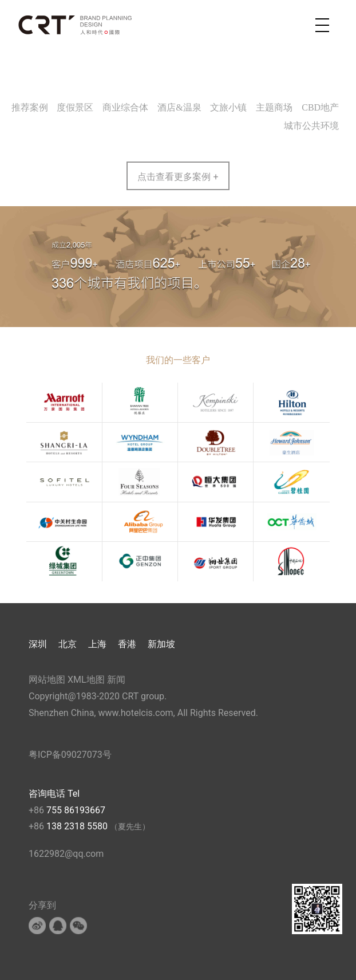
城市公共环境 (311, 126)
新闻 (116, 680)
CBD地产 (320, 107)
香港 (127, 644)
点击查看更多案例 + (178, 177)
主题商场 (274, 107)
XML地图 (86, 680)
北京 (68, 644)
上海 (97, 644)
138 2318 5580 (78, 826)
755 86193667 (76, 810)
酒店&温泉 (179, 107)
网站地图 (47, 680)
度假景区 (75, 107)
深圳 (38, 644)
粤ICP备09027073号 (70, 755)
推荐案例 (30, 107)
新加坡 (161, 644)
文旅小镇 (228, 107)
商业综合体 (125, 107)
